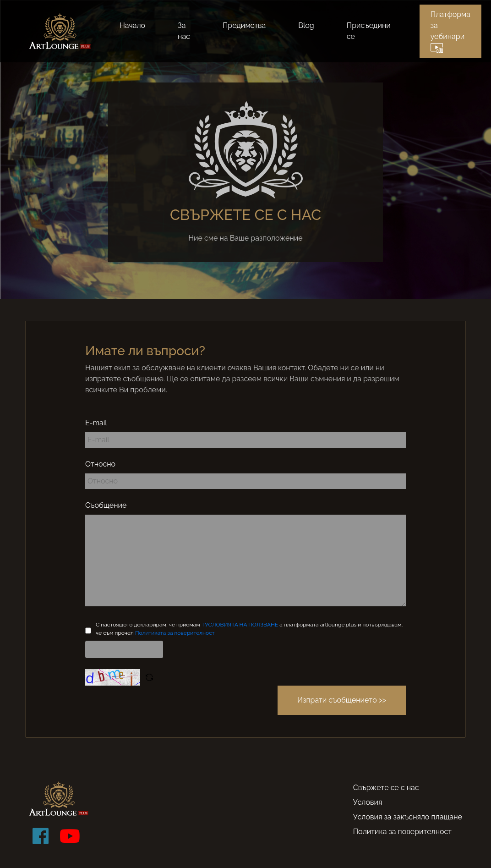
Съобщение (106, 505)
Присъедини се (369, 31)
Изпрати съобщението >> (342, 700)
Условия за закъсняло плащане (408, 817)
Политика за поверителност (402, 832)
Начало (132, 25)
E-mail (96, 423)
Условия (368, 802)
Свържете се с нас (386, 788)
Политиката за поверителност (175, 633)
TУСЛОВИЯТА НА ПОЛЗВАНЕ (240, 625)
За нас (184, 31)
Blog (306, 25)
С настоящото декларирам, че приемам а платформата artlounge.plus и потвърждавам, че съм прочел (249, 629)
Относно (100, 464)
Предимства (244, 25)
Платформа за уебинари (450, 31)
